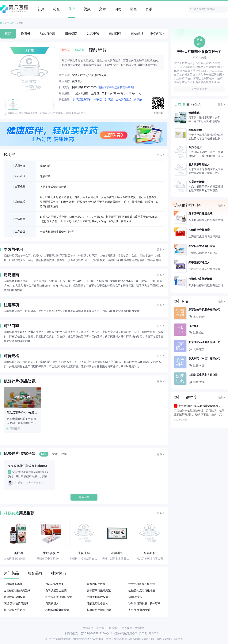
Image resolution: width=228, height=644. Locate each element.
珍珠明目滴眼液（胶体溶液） (146, 603)
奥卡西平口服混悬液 (99, 590)
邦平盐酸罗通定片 (14, 610)
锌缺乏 (98, 99)
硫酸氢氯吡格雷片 (97, 603)
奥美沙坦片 (52, 603)
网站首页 (88, 628)
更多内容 (156, 33)
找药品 (11, 23)
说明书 (25, 33)
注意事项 (93, 33)
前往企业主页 (199, 89)
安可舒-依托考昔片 (140, 610)
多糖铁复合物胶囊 (14, 597)
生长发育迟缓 (123, 99)
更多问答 (84, 497)
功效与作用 (47, 33)
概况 (8, 33)
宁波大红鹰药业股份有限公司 (57, 232)
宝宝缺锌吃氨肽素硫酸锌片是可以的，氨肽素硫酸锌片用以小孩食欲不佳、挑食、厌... (199, 413)
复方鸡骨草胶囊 (96, 584)
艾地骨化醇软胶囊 (97, 597)
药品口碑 (115, 33)
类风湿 (109, 99)
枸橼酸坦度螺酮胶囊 (57, 610)
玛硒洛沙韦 (135, 597)
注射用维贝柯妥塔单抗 (142, 584)
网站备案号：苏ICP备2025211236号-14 (89, 633)
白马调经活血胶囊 (56, 590)
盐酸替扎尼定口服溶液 (142, 590)
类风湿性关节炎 (82, 99)
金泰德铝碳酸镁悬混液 (17, 590)
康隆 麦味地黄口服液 (16, 603)
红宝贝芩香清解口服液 (59, 597)
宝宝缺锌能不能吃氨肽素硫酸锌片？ (200, 406)
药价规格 (137, 33)
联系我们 (114, 628)
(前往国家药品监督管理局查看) (116, 87)
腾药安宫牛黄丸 (55, 584)
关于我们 (101, 628)
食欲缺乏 (139, 99)
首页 (2, 23)
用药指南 (71, 33)
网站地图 (140, 628)
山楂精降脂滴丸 (13, 584)
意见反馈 (127, 628)
